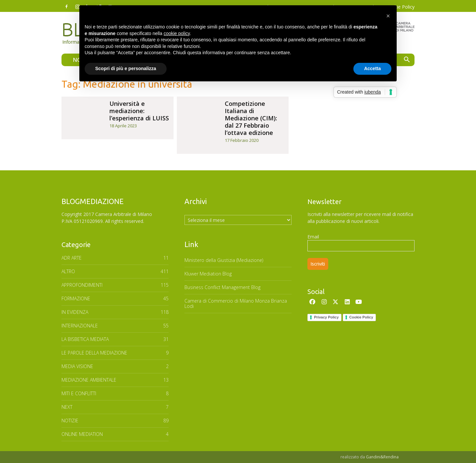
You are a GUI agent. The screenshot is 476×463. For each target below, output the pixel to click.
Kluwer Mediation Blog (208, 274)
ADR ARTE (72, 258)
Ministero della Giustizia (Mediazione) (224, 260)
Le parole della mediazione (94, 353)
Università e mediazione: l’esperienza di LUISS (139, 111)
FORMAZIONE (76, 298)
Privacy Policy (326, 317)
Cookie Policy (361, 317)
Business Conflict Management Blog (222, 287)
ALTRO (68, 271)
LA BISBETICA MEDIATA (85, 339)
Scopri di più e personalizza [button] (126, 68)
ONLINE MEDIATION (82, 434)
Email (313, 237)
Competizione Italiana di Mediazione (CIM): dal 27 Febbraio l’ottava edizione (251, 118)
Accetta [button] (372, 68)
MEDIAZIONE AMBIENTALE (89, 380)
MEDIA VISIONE (77, 366)
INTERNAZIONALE (80, 326)
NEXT (67, 407)
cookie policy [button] (177, 33)
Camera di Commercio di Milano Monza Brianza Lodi (236, 303)
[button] (407, 60)
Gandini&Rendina (382, 457)
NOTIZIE (70, 421)
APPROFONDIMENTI (82, 285)
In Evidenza (75, 312)
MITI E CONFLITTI (79, 393)
